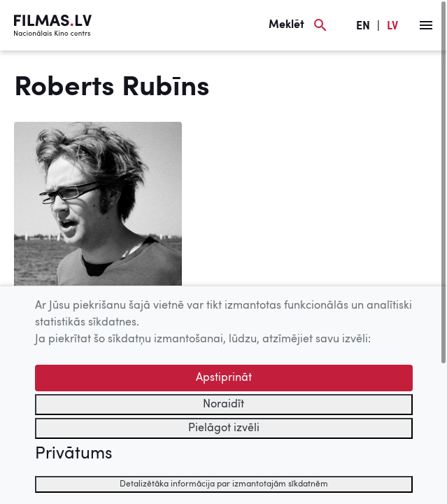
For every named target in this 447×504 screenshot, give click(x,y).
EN (363, 27)
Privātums (73, 454)
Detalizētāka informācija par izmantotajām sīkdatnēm (224, 484)
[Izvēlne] (426, 25)
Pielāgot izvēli (224, 428)
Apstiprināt (224, 378)
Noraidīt (223, 405)
